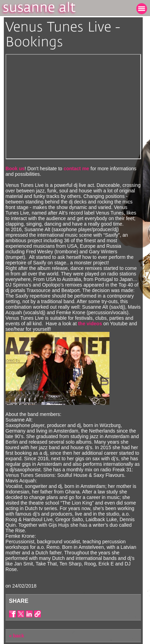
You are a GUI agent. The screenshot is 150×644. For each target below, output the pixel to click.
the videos (90, 324)
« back (17, 636)
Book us (15, 169)
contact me (76, 169)
